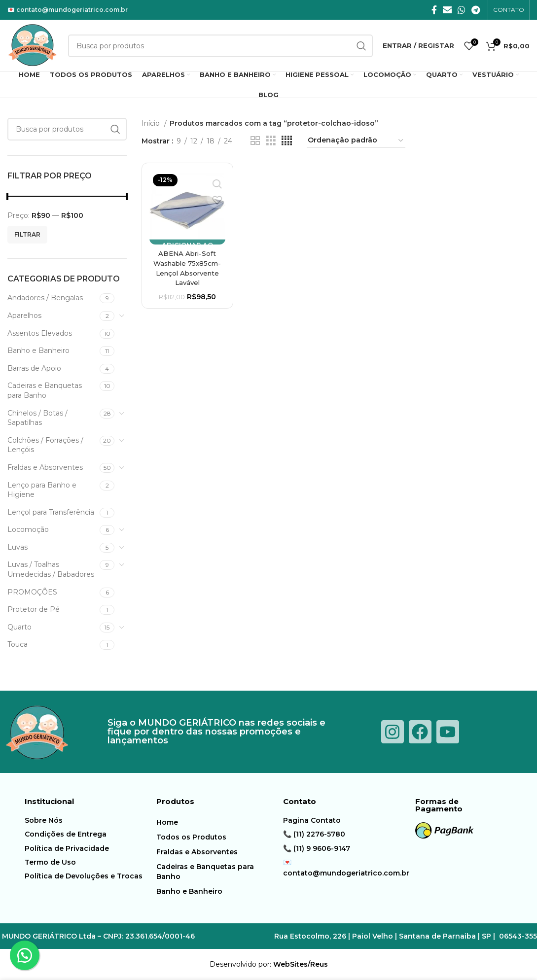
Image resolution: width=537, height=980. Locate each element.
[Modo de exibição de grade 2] (255, 141)
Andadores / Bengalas (45, 298)
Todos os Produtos (191, 837)
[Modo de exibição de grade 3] (271, 141)
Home (167, 822)
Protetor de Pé (34, 609)
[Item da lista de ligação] (88, 820)
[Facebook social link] (434, 10)
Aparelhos (24, 315)
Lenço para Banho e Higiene (42, 490)
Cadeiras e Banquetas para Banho (45, 390)
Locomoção (28, 529)
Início (152, 123)
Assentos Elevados (40, 333)
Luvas (18, 547)
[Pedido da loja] (356, 141)
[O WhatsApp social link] (462, 10)
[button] (25, 955)
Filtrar (27, 234)
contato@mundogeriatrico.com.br (72, 10)
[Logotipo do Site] (33, 45)
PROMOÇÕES (32, 592)
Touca (18, 644)
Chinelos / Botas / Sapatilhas (37, 418)
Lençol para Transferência (51, 512)
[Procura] (67, 129)
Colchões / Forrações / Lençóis (45, 445)
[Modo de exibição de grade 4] (287, 141)
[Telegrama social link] (476, 10)
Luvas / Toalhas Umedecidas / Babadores (51, 569)
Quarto (19, 627)
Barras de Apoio (34, 368)
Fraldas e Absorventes (45, 467)
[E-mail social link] (447, 10)
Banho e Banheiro (38, 350)
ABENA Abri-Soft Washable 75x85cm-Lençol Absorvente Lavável (186, 268)
